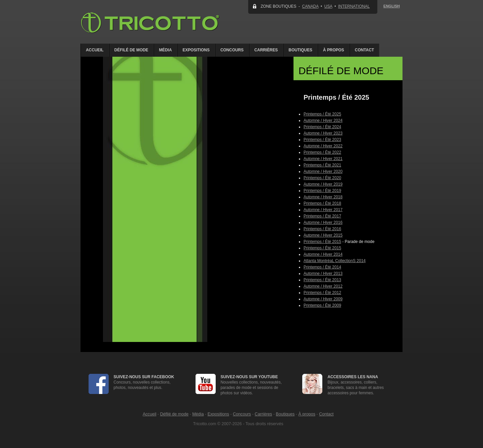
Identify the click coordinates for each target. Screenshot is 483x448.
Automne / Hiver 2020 (323, 171)
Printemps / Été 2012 (322, 293)
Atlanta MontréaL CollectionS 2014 (335, 261)
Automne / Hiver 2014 (323, 254)
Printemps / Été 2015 (322, 242)
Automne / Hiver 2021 (323, 159)
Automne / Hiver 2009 (323, 299)
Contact (364, 50)
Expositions (196, 50)
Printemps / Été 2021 (322, 165)
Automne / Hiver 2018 (323, 197)
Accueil (95, 50)
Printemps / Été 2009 (322, 305)
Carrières (266, 50)
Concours (232, 50)
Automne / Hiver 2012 (323, 286)
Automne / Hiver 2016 (323, 222)
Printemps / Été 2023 (322, 140)
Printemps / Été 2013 (322, 280)
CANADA (310, 6)
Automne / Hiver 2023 (323, 133)
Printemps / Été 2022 (322, 152)
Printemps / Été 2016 (322, 229)
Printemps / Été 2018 (322, 203)
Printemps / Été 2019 (322, 191)
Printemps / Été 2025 (322, 114)
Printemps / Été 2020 (322, 178)
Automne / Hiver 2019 (323, 184)
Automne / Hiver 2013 (323, 273)
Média (165, 50)
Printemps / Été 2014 (322, 267)
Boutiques (300, 50)
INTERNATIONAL (354, 6)
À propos (334, 50)
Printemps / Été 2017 (322, 216)
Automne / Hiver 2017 (323, 210)
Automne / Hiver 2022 (323, 146)
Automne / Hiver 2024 (323, 120)
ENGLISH (392, 6)
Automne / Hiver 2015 (323, 235)
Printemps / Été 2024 (322, 127)
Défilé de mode (131, 50)
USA (328, 6)
